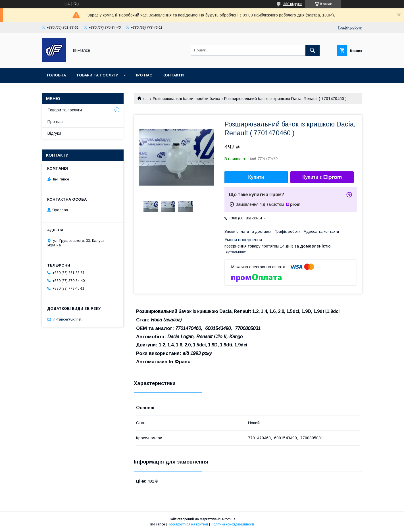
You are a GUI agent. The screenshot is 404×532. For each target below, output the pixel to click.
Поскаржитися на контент (188, 524)
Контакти (173, 75)
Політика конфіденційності (232, 524)
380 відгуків (293, 4)
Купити (256, 177)
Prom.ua (229, 519)
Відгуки (54, 133)
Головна (56, 75)
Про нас (143, 75)
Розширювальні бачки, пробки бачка (187, 99)
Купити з (322, 177)
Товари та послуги (97, 75)
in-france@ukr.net (67, 319)
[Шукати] (313, 50)
